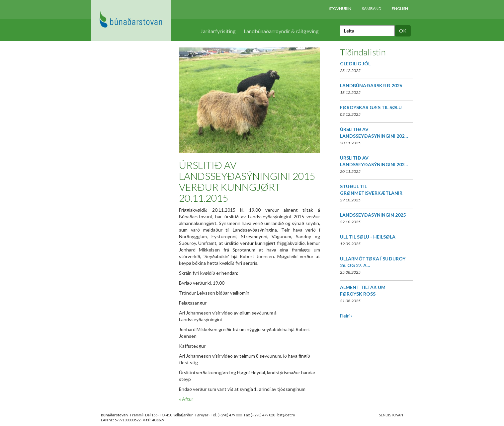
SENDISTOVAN (391, 415)
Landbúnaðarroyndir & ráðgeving (281, 31)
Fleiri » (346, 316)
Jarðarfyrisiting (218, 31)
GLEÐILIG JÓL (355, 64)
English (400, 8)
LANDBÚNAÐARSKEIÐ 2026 (371, 85)
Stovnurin (340, 8)
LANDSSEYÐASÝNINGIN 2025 (373, 215)
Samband (372, 8)
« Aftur (186, 399)
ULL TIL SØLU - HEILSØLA (368, 237)
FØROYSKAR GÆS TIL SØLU (371, 107)
